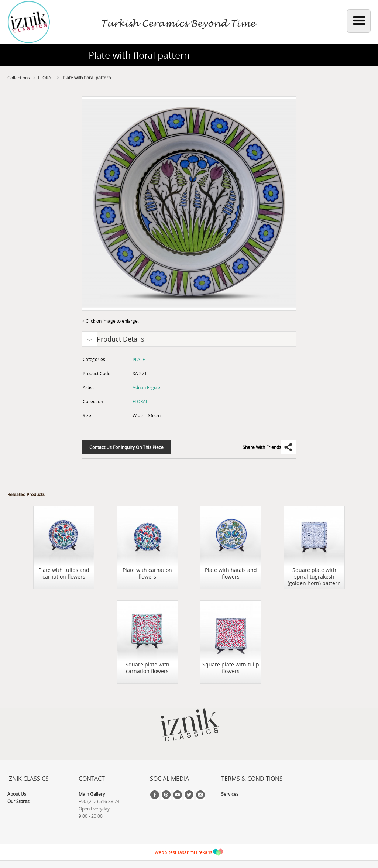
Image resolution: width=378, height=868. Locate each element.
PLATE (139, 359)
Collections (19, 78)
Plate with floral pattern (86, 78)
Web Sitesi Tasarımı (175, 852)
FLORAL (46, 78)
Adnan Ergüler (147, 387)
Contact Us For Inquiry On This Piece (126, 447)
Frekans (204, 852)
